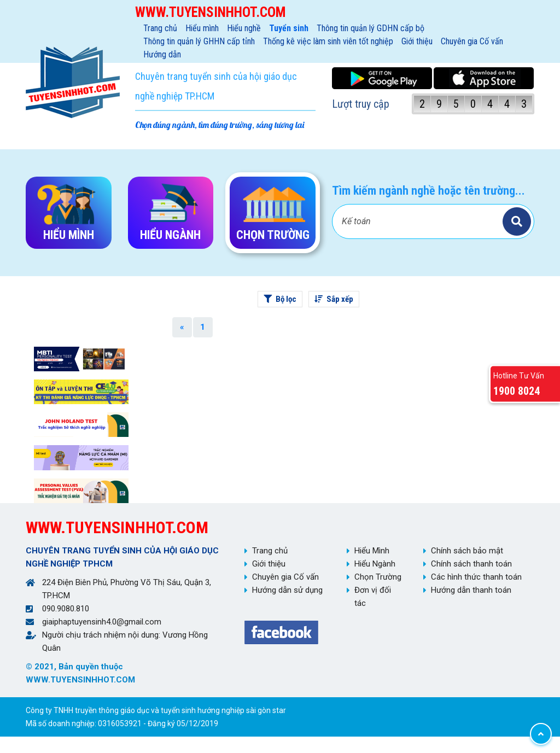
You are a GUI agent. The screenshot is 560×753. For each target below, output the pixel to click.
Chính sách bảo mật (467, 551)
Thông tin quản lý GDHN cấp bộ (371, 28)
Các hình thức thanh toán (476, 577)
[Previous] (182, 327)
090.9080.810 (66, 609)
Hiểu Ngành (375, 564)
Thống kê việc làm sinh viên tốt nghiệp (328, 41)
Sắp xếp (334, 299)
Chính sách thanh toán (471, 564)
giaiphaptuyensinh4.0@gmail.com (102, 622)
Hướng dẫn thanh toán (471, 590)
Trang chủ (160, 28)
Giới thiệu (417, 41)
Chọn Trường (378, 577)
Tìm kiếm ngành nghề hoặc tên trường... (428, 191)
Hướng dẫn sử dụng (287, 590)
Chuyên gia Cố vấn (472, 41)
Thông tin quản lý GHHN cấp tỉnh (199, 41)
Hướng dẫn (162, 54)
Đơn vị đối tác (373, 597)
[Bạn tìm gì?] (419, 221)
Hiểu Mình (372, 551)
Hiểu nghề (244, 28)
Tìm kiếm (517, 221)
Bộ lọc (280, 299)
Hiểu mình (202, 28)
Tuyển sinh (289, 28)
